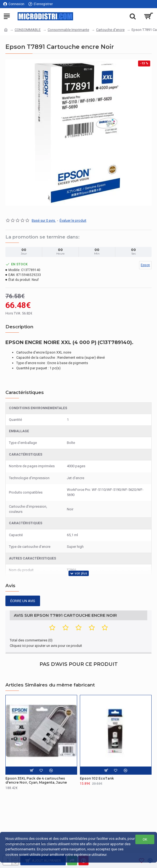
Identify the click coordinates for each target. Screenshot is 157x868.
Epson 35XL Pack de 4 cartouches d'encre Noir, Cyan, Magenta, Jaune (36, 780)
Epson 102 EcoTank (97, 778)
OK (145, 839)
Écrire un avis (23, 601)
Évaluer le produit (73, 220)
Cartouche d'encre (110, 30)
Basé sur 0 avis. (44, 220)
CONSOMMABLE (28, 30)
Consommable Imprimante (68, 30)
